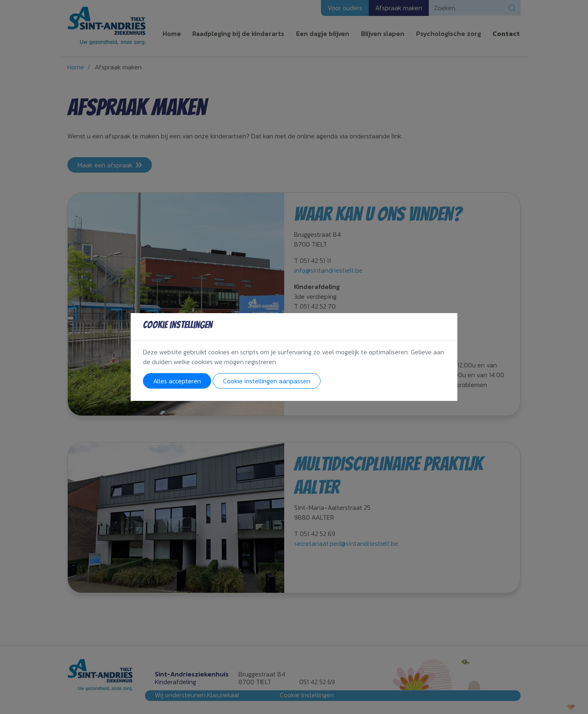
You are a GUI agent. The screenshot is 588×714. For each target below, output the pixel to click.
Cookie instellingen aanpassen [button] (267, 381)
